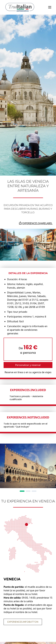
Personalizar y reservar (28, 365)
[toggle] (50, 7)
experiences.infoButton (23, 622)
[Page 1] (22, 491)
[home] (20, 7)
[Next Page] (51, 469)
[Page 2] (28, 491)
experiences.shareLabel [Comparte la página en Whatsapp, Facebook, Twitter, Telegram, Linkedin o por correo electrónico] (36, 223)
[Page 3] (34, 491)
